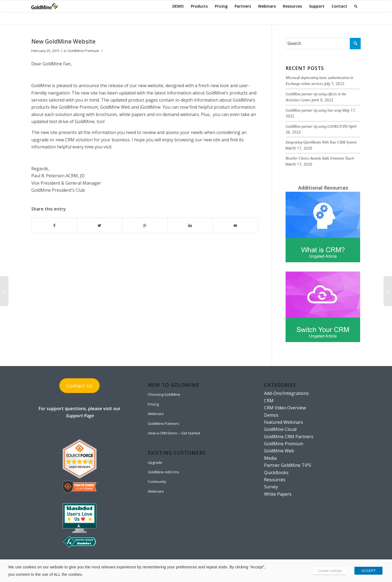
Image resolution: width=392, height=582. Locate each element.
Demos (271, 415)
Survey (271, 487)
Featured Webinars (284, 422)
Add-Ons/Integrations (286, 393)
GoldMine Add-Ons (163, 472)
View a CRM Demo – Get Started (174, 433)
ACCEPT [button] (368, 571)
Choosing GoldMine (164, 394)
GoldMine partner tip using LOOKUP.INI (316, 127)
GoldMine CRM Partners (289, 437)
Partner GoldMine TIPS (288, 465)
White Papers (278, 494)
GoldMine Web (279, 451)
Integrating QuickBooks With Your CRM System (321, 142)
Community (157, 482)
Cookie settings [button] (330, 571)
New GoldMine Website (63, 41)
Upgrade (155, 462)
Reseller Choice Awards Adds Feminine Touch (320, 158)
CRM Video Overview (285, 408)
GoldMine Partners (163, 423)
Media (270, 458)
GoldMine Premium (83, 51)
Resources (275, 480)
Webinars (156, 414)
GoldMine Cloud (280, 429)
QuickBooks (276, 473)
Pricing (153, 404)
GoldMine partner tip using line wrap (313, 110)
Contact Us (79, 386)
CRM (269, 401)
